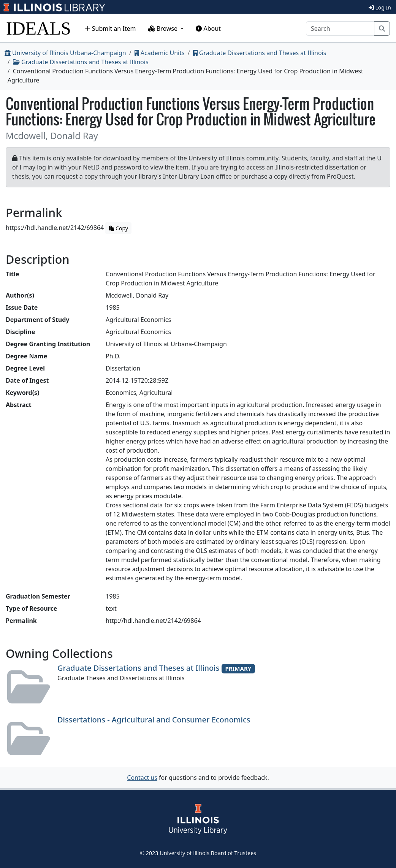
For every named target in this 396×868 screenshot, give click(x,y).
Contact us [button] (142, 778)
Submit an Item (110, 29)
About (208, 29)
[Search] (340, 29)
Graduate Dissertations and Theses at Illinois (260, 53)
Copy (118, 228)
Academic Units (160, 53)
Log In (380, 7)
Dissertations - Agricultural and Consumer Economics (154, 720)
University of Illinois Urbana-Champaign (65, 53)
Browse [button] (164, 29)
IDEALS (39, 28)
